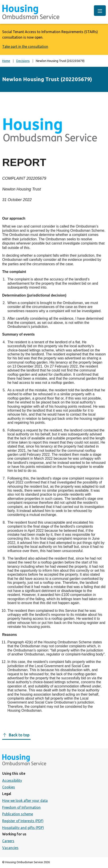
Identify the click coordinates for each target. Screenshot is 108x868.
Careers (8, 841)
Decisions (23, 61)
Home (6, 61)
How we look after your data (25, 801)
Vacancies (10, 848)
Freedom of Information (21, 807)
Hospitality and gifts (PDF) (23, 828)
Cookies (9, 787)
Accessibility (12, 780)
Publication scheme (18, 814)
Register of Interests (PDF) (23, 821)
